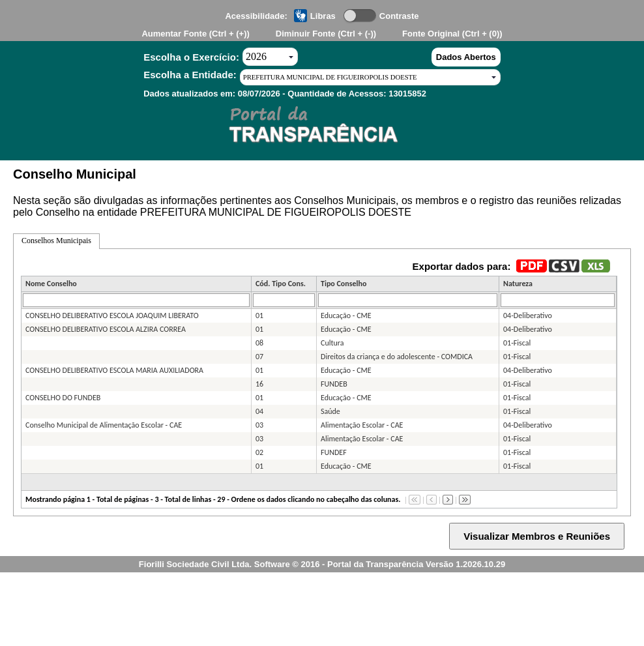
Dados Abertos (466, 57)
